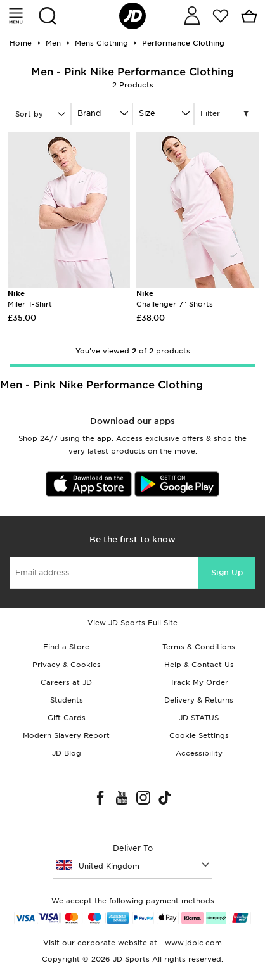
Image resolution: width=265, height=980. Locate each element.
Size (147, 113)
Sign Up (227, 572)
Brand (89, 113)
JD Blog (67, 753)
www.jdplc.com (192, 943)
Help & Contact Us (199, 665)
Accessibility (199, 753)
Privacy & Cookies (67, 665)
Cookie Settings (199, 735)
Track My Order (199, 682)
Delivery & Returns (199, 700)
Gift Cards (67, 718)
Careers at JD (66, 682)
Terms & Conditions (199, 647)
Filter (225, 114)
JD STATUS (199, 718)
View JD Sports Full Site (132, 623)
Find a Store (66, 647)
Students (67, 700)
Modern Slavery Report (66, 735)
